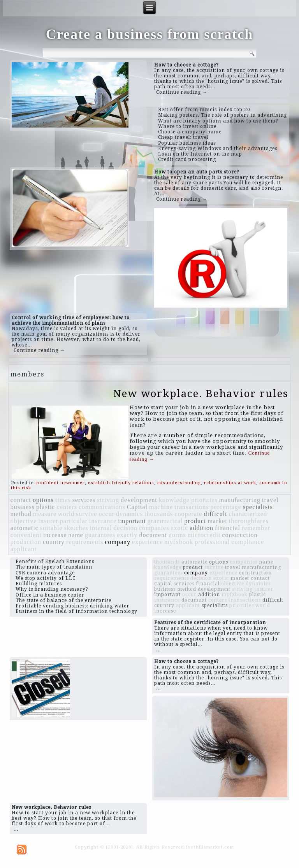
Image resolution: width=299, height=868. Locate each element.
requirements (85, 542)
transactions (192, 507)
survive (86, 514)
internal (101, 528)
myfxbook (179, 542)
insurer (48, 521)
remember (256, 528)
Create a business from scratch (150, 34)
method (21, 514)
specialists (258, 507)
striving (108, 500)
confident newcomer (60, 483)
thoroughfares (249, 521)
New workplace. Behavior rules (201, 394)
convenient (26, 535)
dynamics (129, 514)
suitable (51, 528)
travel (270, 500)
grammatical (165, 521)
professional (212, 542)
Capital (137, 507)
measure (45, 514)
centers (67, 507)
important (132, 521)
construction (240, 535)
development (139, 500)
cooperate (188, 514)
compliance (248, 542)
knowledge (174, 500)
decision (126, 528)
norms (177, 535)
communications (102, 507)
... (158, 650)
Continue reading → (182, 92)
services (84, 500)
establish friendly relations (121, 483)
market (217, 521)
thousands (159, 514)
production (26, 542)
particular (74, 521)
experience (147, 542)
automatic (25, 528)
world (66, 514)
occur (106, 514)
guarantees (100, 535)
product (195, 521)
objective (24, 521)
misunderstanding (179, 483)
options (43, 500)
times (63, 500)
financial (228, 528)
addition (201, 528)
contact (21, 500)
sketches (76, 528)
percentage (226, 507)
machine (161, 507)
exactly (127, 535)
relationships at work (230, 483)
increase (55, 535)
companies (154, 528)
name (76, 535)
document (153, 535)
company (118, 542)
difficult (215, 514)
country (54, 542)
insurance (103, 521)
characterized (248, 514)
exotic (179, 528)
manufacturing (240, 500)
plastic (46, 507)
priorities (204, 500)
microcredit (204, 535)
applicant (24, 549)
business (23, 507)
